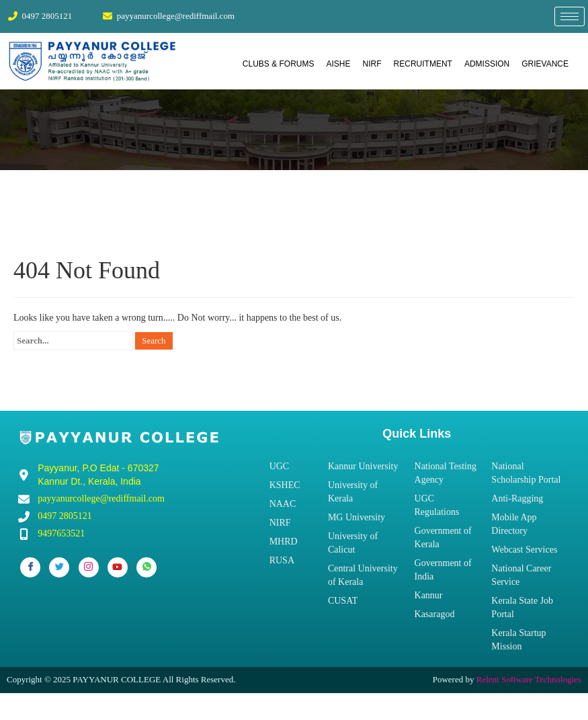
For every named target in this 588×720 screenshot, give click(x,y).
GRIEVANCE (545, 64)
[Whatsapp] (146, 567)
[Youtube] (118, 567)
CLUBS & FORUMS (279, 64)
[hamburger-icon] (570, 16)
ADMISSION (487, 64)
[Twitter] (59, 567)
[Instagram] (89, 567)
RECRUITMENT (423, 64)
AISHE (339, 64)
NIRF (372, 64)
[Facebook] (30, 567)
